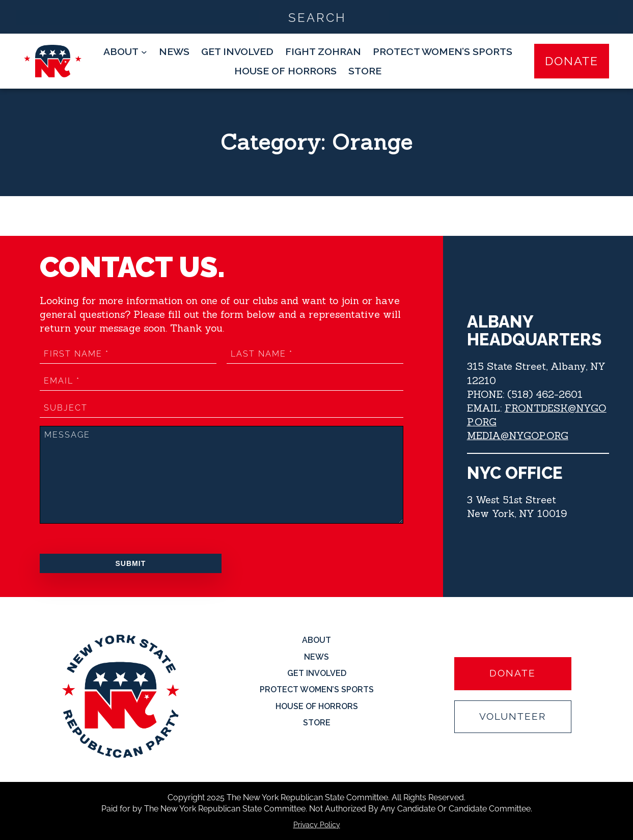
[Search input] (317, 17)
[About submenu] (125, 52)
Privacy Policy (317, 825)
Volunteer (513, 716)
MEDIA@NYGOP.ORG (518, 435)
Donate (572, 61)
